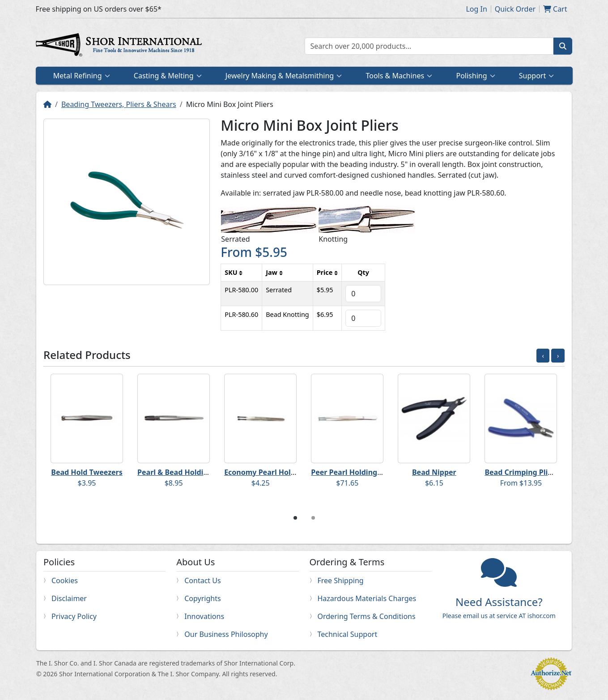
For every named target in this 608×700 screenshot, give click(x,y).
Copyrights (202, 598)
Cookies (65, 580)
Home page (121, 46)
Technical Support (348, 634)
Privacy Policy (74, 616)
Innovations (204, 616)
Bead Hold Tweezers (87, 472)
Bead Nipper (434, 472)
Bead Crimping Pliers (522, 472)
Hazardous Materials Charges (367, 598)
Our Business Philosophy (226, 634)
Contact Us (202, 580)
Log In (476, 9)
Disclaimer (69, 598)
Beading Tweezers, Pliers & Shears (119, 104)
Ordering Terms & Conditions (367, 616)
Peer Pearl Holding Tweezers (361, 472)
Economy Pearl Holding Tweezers (283, 472)
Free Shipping (341, 580)
